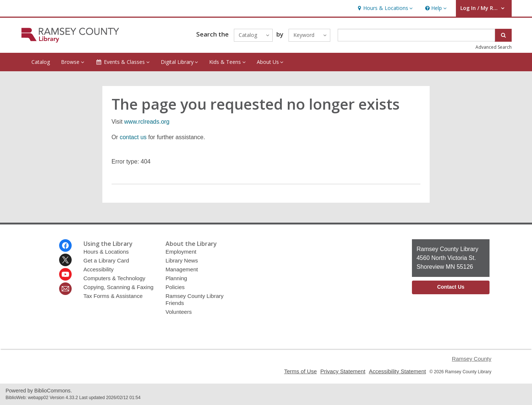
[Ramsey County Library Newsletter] (65, 289)
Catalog (41, 62)
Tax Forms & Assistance (113, 296)
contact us (133, 137)
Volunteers (179, 312)
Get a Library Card (106, 260)
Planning (176, 278)
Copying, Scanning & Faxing (119, 287)
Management (182, 269)
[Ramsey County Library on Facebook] (65, 246)
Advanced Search (494, 47)
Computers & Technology (115, 278)
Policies (175, 287)
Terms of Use (301, 371)
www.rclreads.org (147, 122)
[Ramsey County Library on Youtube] (65, 274)
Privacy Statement (343, 371)
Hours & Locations (106, 252)
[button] (384, 8)
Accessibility (99, 269)
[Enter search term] (417, 35)
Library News (182, 260)
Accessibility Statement (397, 371)
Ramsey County (472, 359)
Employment (181, 252)
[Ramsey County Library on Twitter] (65, 260)
